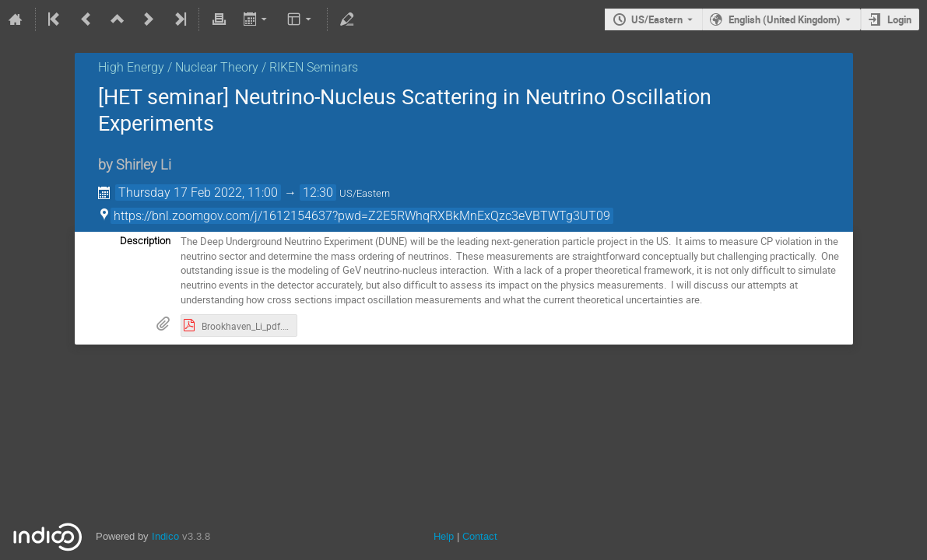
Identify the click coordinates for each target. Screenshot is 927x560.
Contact (480, 536)
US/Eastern (657, 19)
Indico (165, 536)
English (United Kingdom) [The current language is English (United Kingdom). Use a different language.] (785, 19)
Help (444, 536)
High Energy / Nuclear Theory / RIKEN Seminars (228, 67)
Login (899, 19)
